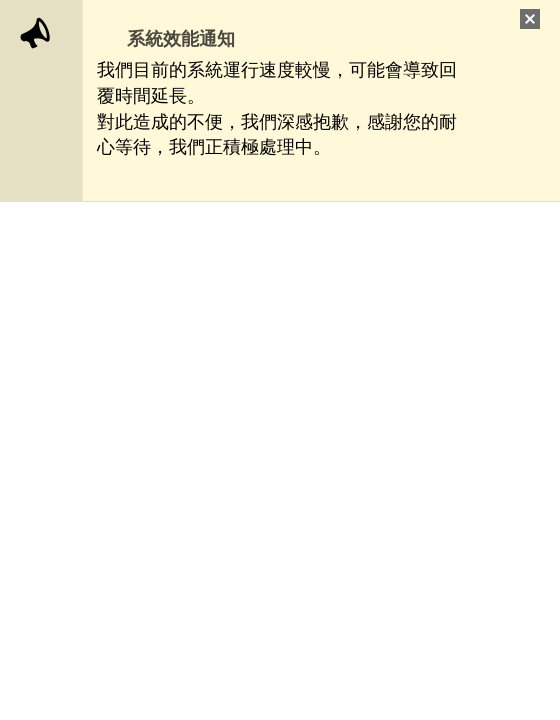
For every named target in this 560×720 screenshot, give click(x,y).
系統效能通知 (181, 38)
